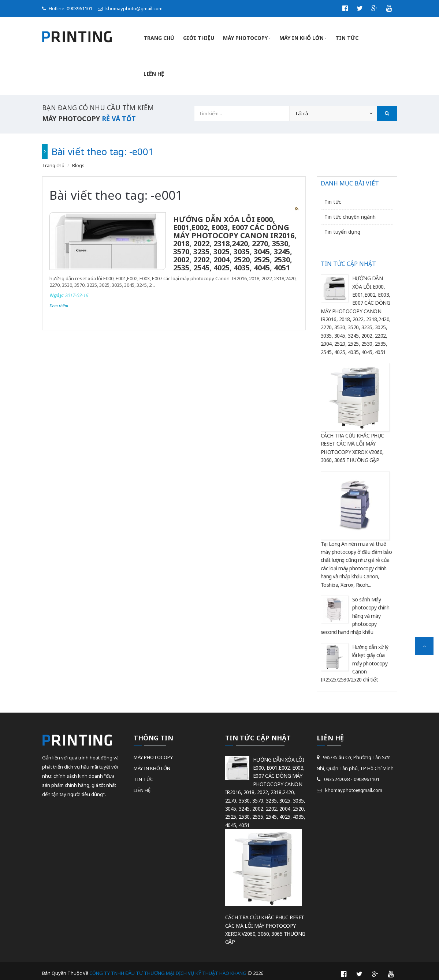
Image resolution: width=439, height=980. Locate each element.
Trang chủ (53, 159)
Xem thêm (59, 300)
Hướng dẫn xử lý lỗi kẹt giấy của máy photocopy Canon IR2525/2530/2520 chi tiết (355, 658)
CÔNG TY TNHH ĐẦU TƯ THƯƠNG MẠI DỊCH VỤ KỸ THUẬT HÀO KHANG (168, 967)
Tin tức (333, 196)
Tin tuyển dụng (342, 226)
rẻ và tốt (119, 113)
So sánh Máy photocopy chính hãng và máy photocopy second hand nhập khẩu (355, 610)
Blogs (78, 159)
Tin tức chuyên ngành (350, 211)
